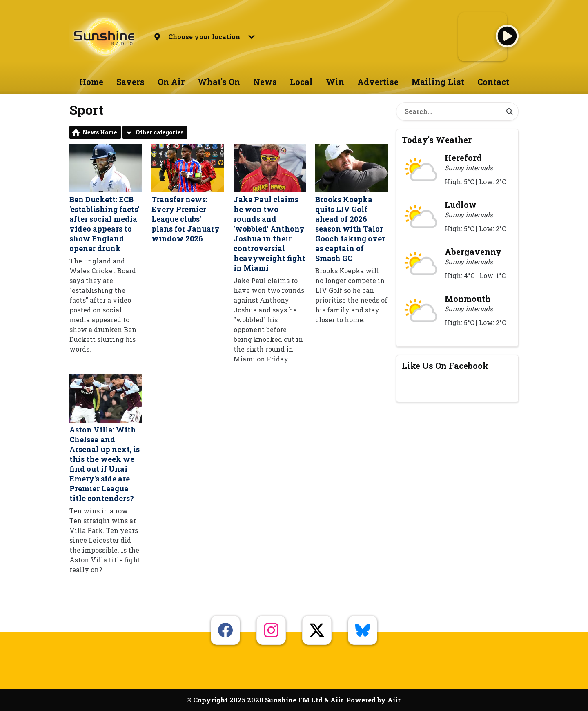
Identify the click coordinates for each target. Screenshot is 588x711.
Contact (493, 82)
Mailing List (438, 82)
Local (301, 82)
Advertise (378, 82)
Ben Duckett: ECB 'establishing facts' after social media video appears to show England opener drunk (106, 198)
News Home (100, 132)
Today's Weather (437, 140)
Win (335, 82)
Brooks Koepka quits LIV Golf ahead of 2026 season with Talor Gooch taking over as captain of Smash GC (351, 203)
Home (91, 82)
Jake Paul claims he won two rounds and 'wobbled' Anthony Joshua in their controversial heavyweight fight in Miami (270, 208)
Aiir (394, 700)
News (265, 82)
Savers (130, 82)
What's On (219, 82)
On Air (171, 82)
